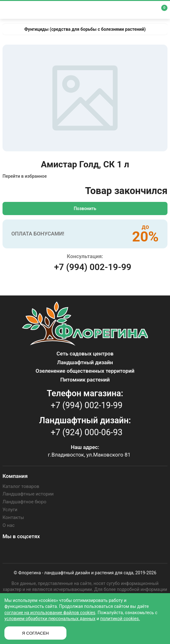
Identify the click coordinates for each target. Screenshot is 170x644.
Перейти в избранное (25, 176)
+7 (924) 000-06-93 (87, 432)
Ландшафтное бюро (23, 501)
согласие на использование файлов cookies (50, 613)
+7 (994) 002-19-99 (93, 267)
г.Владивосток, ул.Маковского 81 (89, 455)
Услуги (9, 508)
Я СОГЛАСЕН (35, 633)
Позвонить (85, 208)
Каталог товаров (20, 486)
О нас (8, 523)
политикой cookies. (120, 619)
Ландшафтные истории (27, 493)
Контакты (13, 516)
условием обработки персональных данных (50, 619)
